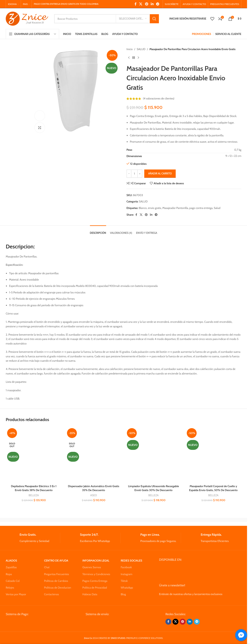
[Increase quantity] (140, 174)
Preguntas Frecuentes (57, 574)
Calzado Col (13, 581)
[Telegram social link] (158, 4)
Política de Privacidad (95, 588)
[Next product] (138, 58)
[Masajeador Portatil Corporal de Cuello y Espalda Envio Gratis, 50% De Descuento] (213, 455)
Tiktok (124, 581)
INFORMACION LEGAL (96, 561)
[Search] (107, 19)
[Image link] (36, 623)
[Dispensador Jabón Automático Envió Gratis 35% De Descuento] (94, 455)
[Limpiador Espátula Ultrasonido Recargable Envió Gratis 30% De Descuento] (153, 455)
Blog (123, 594)
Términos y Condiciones (96, 574)
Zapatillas (11, 567)
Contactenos (51, 594)
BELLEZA (34, 495)
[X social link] (141, 4)
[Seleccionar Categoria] (133, 19)
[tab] (98, 231)
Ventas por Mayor (16, 594)
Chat (47, 567)
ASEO (94, 495)
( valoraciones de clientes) (159, 99)
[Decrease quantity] (129, 174)
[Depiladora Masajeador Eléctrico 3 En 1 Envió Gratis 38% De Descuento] (34, 455)
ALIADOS (11, 561)
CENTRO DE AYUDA (56, 561)
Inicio (130, 49)
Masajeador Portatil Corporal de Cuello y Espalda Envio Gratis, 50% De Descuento (213, 488)
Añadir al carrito (160, 173)
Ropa (9, 574)
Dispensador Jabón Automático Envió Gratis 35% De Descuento (94, 488)
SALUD (141, 49)
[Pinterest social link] (147, 4)
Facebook (126, 567)
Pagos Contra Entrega (95, 581)
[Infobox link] (33, 538)
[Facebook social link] (136, 4)
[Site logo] (27, 18)
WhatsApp (127, 588)
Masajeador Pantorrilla (175, 208)
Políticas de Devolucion (58, 588)
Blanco (143, 208)
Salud (217, 208)
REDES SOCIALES (132, 561)
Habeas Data (90, 594)
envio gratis (154, 208)
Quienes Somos (92, 567)
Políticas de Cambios (56, 581)
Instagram (127, 574)
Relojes (10, 588)
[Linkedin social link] (152, 4)
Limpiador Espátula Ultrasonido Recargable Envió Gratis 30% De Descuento (153, 488)
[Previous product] (129, 58)
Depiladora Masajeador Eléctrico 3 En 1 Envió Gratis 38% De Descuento (34, 488)
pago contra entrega (201, 208)
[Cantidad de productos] (134, 174)
